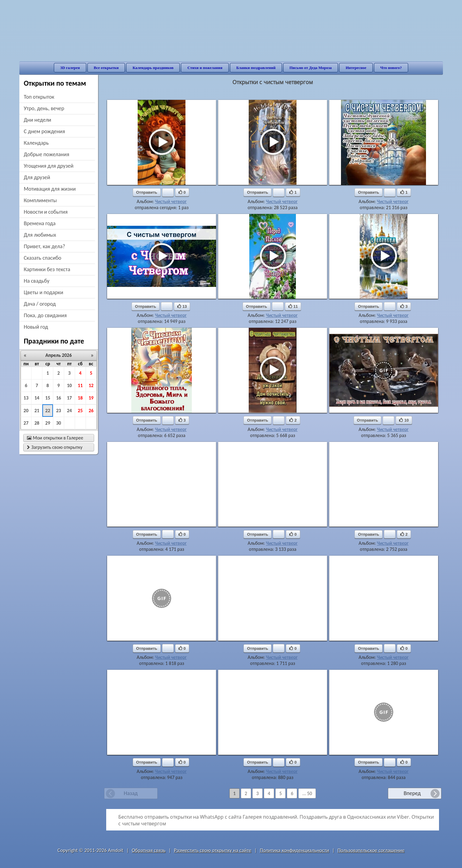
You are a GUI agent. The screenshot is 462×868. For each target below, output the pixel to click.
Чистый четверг (171, 201)
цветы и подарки (44, 292)
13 (26, 398)
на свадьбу (37, 281)
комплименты (40, 200)
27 (26, 423)
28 (37, 423)
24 (69, 411)
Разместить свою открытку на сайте (213, 850)
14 (37, 398)
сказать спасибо (43, 258)
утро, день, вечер (44, 108)
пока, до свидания (45, 315)
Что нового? (391, 68)
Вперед (412, 793)
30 (58, 423)
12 (91, 385)
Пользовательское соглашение (371, 850)
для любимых (40, 235)
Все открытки (106, 68)
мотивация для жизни (50, 189)
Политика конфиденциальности (295, 850)
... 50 (307, 793)
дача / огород (40, 304)
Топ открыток (39, 97)
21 (37, 411)
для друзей (37, 177)
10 (69, 385)
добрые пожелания (47, 154)
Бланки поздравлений (256, 68)
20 (26, 411)
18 (80, 398)
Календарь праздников (153, 68)
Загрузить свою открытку (55, 447)
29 (48, 423)
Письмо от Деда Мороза (311, 68)
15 (48, 398)
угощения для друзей (49, 166)
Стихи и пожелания (205, 68)
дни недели (38, 120)
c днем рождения (44, 131)
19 (91, 398)
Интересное (356, 68)
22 (48, 411)
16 (58, 398)
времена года (40, 223)
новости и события (46, 212)
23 (58, 411)
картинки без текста (47, 269)
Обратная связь (149, 850)
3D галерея (70, 68)
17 (69, 398)
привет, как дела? (45, 246)
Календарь (36, 143)
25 (80, 411)
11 (80, 385)
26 (91, 411)
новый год (36, 327)
